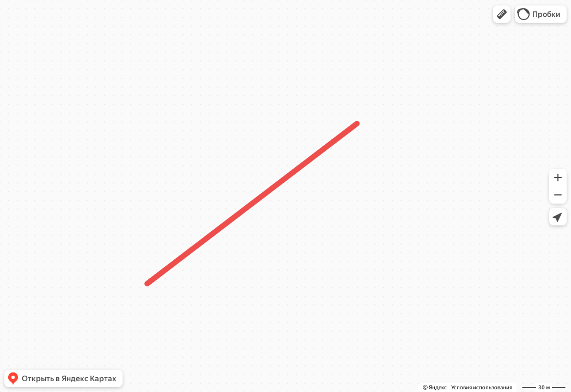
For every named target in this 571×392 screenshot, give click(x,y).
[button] (502, 14)
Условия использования (482, 387)
